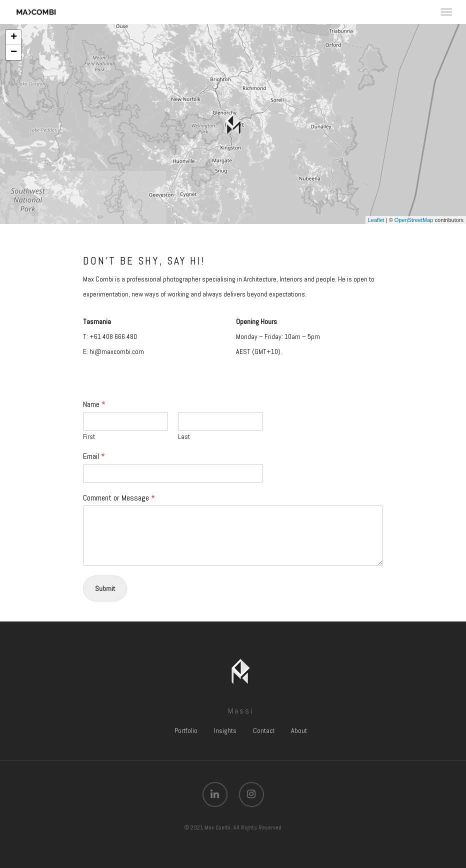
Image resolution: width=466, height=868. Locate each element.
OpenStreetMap (414, 220)
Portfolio (186, 730)
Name (94, 404)
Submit (105, 588)
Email (94, 456)
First (89, 437)
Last (184, 437)
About (299, 730)
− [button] (14, 52)
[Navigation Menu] (446, 12)
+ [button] (14, 37)
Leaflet (376, 220)
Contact (264, 730)
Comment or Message (119, 498)
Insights (225, 730)
